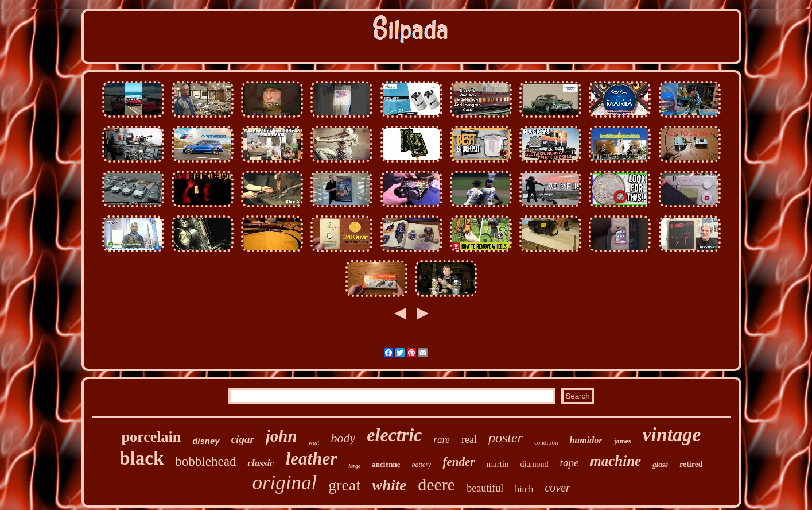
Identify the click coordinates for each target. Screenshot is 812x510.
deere (436, 484)
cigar (243, 439)
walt (314, 442)
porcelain (151, 437)
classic (261, 463)
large (354, 466)
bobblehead (205, 461)
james (622, 441)
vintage (671, 434)
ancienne (386, 464)
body (343, 438)
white (389, 485)
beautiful (485, 488)
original (284, 483)
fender (459, 462)
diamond (535, 464)
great (344, 485)
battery (421, 465)
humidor (586, 440)
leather (312, 459)
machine (615, 461)
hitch (524, 489)
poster (506, 438)
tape (570, 463)
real (469, 439)
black (141, 458)
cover (557, 488)
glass (660, 464)
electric (394, 435)
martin (497, 464)
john (281, 436)
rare (442, 440)
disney (206, 441)
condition (546, 442)
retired (691, 464)
